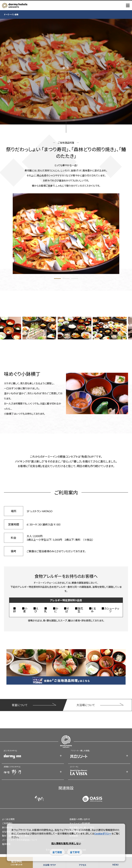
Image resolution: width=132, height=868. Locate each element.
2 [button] (66, 279)
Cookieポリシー (103, 833)
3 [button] (75, 279)
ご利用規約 (7, 823)
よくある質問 (8, 819)
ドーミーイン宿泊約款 (80, 823)
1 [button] (57, 279)
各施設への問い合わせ (80, 819)
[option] (66, 234)
